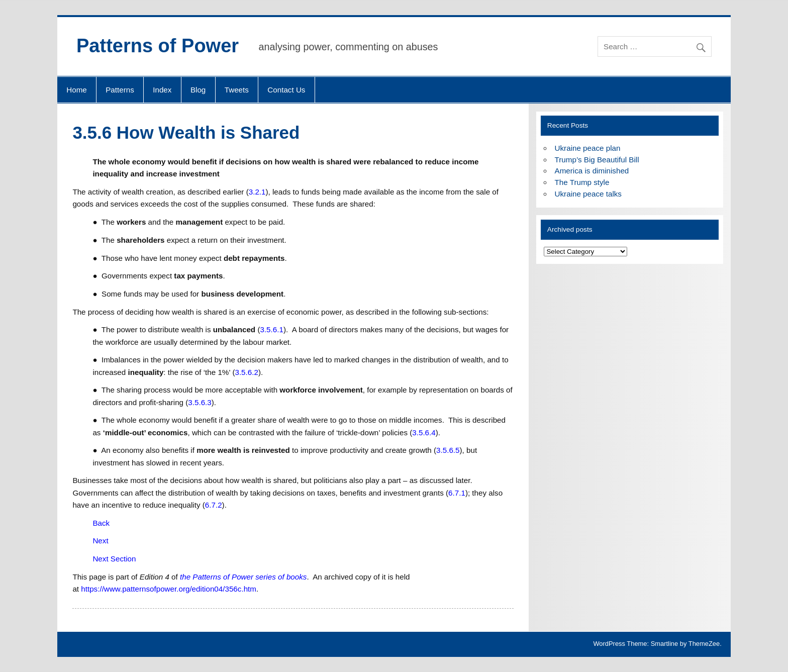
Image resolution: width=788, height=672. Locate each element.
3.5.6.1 (271, 329)
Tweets (237, 90)
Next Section (114, 559)
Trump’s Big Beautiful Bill (597, 160)
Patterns (120, 90)
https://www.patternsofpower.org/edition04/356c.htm (169, 589)
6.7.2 (214, 505)
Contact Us (286, 90)
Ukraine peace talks (588, 194)
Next (100, 541)
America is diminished (592, 171)
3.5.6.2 (246, 372)
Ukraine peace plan (588, 148)
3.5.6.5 (448, 450)
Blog (198, 90)
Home (77, 90)
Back (101, 523)
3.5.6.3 (200, 402)
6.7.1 (457, 493)
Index (162, 90)
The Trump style (582, 182)
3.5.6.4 (424, 433)
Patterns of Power (158, 46)
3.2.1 (257, 192)
